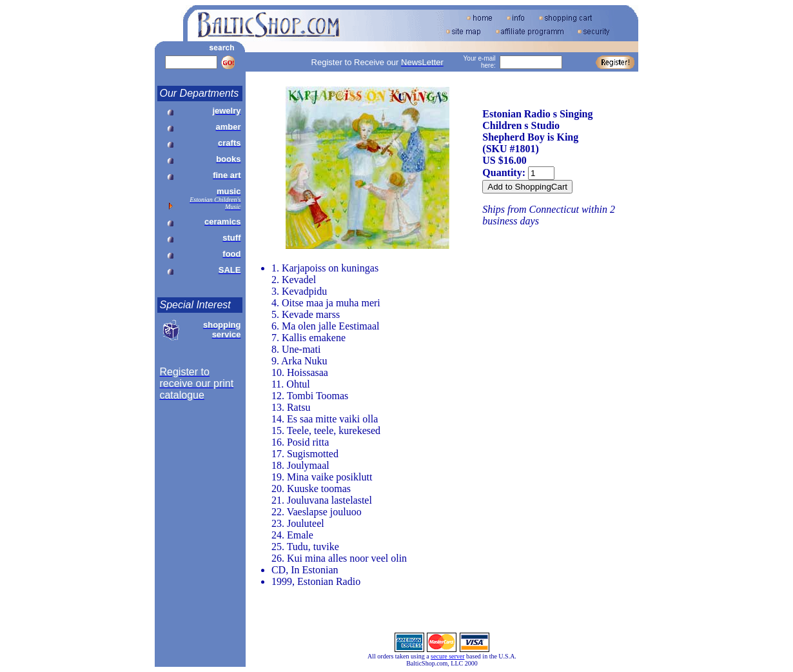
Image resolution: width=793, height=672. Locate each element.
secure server (447, 656)
